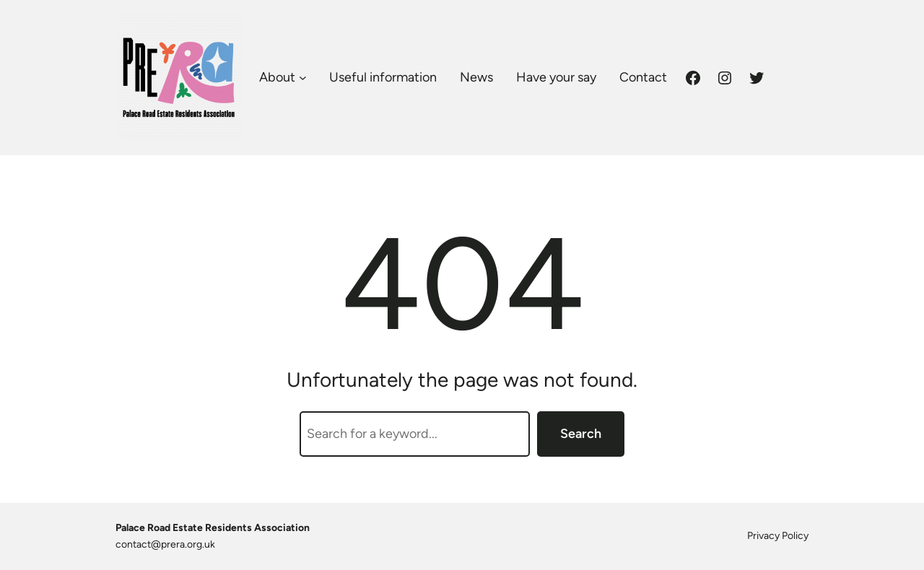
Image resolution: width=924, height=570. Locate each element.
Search (581, 434)
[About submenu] (303, 78)
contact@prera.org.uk (165, 544)
